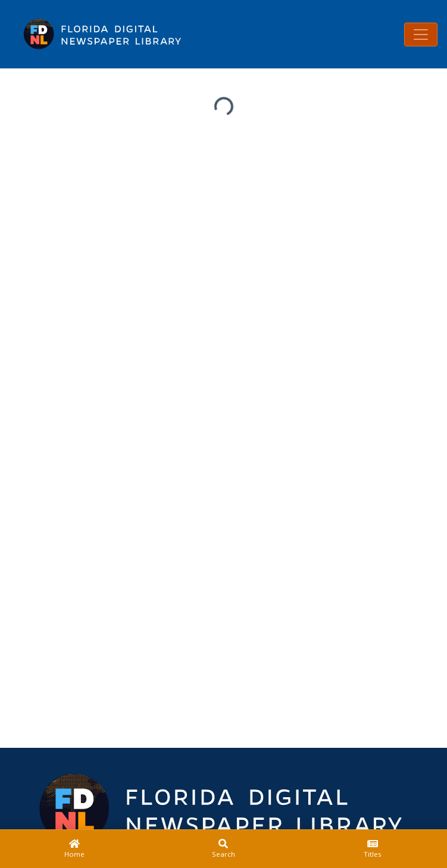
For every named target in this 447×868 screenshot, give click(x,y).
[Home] (74, 849)
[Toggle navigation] (421, 35)
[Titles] (373, 849)
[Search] (223, 849)
